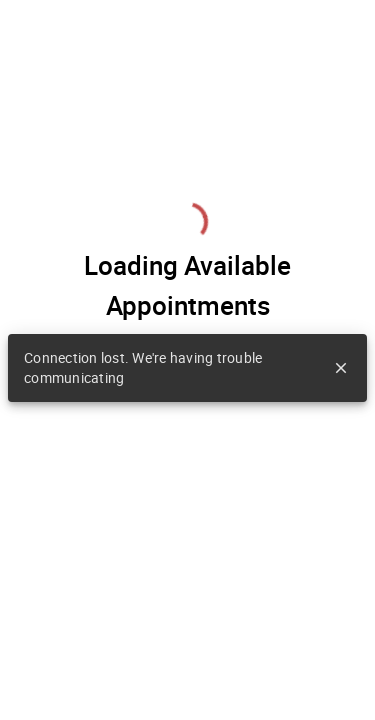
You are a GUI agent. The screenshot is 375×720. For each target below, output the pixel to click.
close (341, 368)
